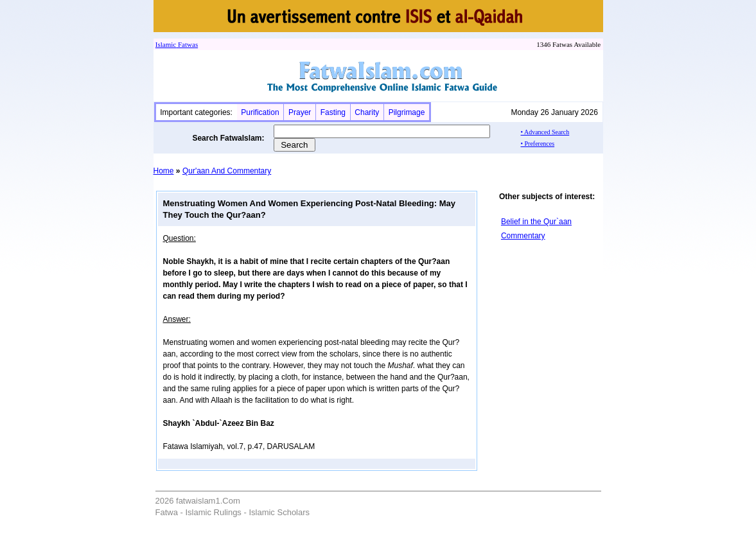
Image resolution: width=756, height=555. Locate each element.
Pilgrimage (407, 112)
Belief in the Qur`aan (536, 222)
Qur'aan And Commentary (227, 171)
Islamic (166, 44)
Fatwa (186, 44)
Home (164, 171)
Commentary (523, 236)
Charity (367, 112)
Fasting (333, 112)
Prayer (300, 112)
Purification (260, 112)
